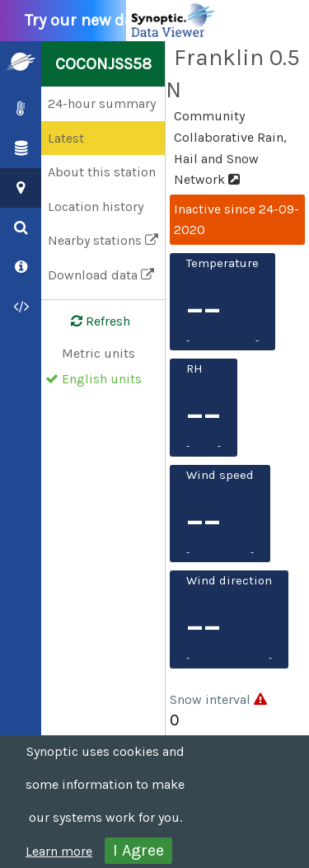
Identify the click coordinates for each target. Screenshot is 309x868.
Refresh (91, 321)
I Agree (138, 850)
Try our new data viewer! (125, 21)
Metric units (98, 353)
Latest (66, 138)
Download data (101, 275)
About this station (102, 172)
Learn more (59, 851)
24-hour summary (102, 103)
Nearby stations (103, 240)
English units (102, 379)
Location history (96, 206)
